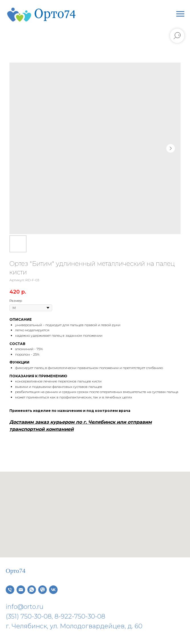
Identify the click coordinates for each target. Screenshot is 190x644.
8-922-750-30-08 (80, 616)
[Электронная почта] (21, 590)
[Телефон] (10, 590)
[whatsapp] (32, 590)
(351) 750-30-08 (29, 616)
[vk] (53, 590)
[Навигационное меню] (180, 14)
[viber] (43, 590)
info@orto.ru (25, 607)
